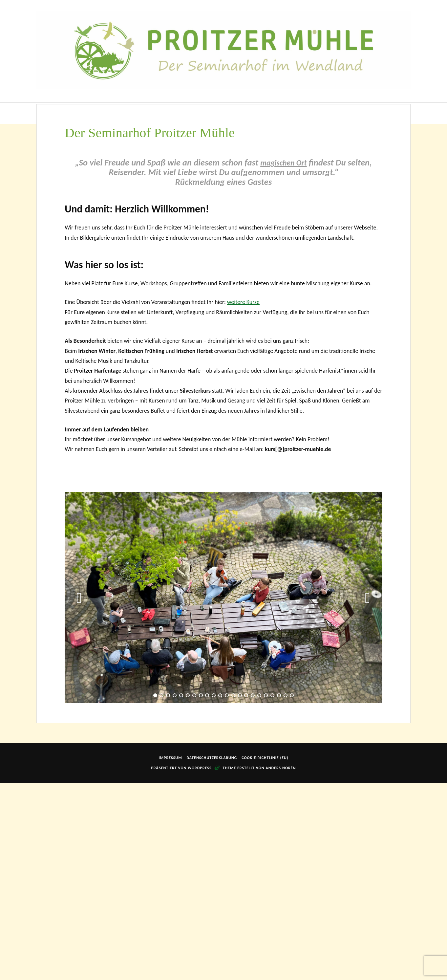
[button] (79, 795)
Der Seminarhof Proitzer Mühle (103, 113)
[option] (223, 795)
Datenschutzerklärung (212, 955)
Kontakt (368, 113)
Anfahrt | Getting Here (323, 113)
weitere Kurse (243, 499)
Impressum (170, 955)
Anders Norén (281, 965)
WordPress (200, 965)
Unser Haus (160, 113)
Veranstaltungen (203, 113)
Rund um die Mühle (260, 113)
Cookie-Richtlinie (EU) (265, 955)
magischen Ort (284, 359)
